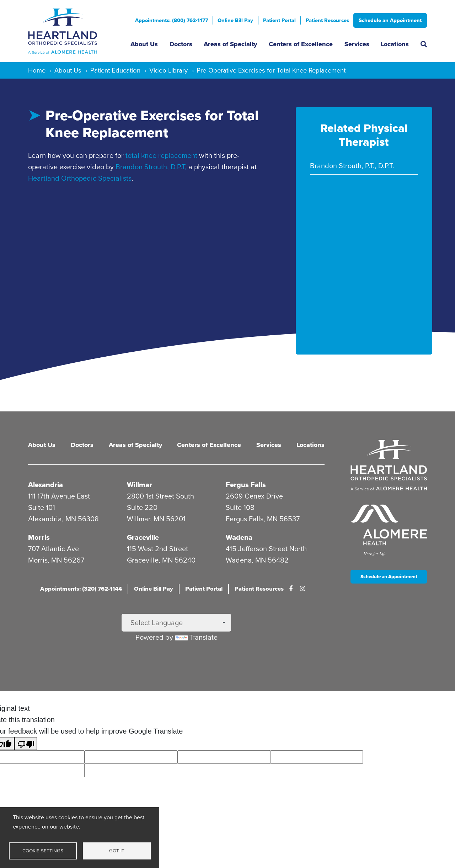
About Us (144, 44)
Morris (39, 537)
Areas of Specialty (230, 44)
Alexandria (45, 485)
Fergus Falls (246, 485)
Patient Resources (327, 20)
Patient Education (115, 70)
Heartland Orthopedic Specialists (80, 178)
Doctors (181, 44)
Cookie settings (43, 851)
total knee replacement (161, 155)
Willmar (140, 485)
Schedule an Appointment (390, 20)
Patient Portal (279, 20)
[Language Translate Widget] (176, 623)
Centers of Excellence (301, 44)
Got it (117, 851)
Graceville (143, 537)
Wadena (239, 537)
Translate (196, 637)
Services (357, 44)
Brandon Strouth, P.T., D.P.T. (352, 166)
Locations (395, 44)
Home (37, 70)
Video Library (168, 70)
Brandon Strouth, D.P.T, (151, 167)
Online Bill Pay (235, 20)
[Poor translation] (26, 744)
